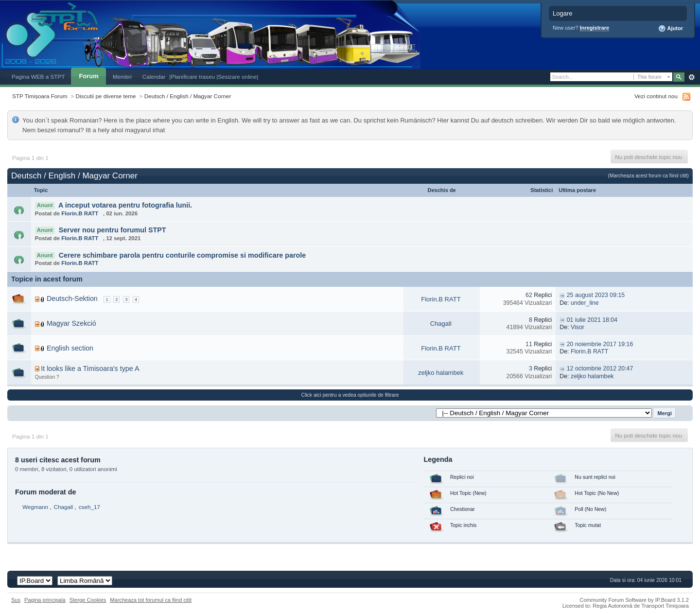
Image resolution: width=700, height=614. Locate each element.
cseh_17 (89, 507)
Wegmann (35, 507)
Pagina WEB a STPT (38, 77)
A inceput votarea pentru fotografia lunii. (125, 205)
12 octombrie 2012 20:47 (600, 368)
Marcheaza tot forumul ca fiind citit (151, 600)
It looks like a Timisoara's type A (90, 368)
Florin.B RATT (80, 213)
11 (529, 344)
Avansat (691, 77)
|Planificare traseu (193, 77)
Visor (577, 327)
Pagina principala (45, 600)
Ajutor (671, 29)
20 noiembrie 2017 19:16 (600, 344)
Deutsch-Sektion (72, 298)
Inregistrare (595, 28)
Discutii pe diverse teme (106, 96)
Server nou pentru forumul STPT (113, 230)
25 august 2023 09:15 (596, 295)
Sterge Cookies (88, 600)
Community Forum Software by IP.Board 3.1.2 (634, 600)
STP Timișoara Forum (40, 96)
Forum (88, 76)
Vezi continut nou (656, 96)
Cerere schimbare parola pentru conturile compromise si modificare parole (183, 255)
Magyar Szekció (71, 323)
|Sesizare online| (237, 77)
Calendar (154, 77)
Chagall (441, 324)
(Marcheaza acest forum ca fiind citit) (648, 176)
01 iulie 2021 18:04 (592, 320)
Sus (16, 600)
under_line (585, 303)
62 (529, 295)
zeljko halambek (441, 373)
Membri (122, 77)
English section (70, 348)
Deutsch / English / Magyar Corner (188, 96)
